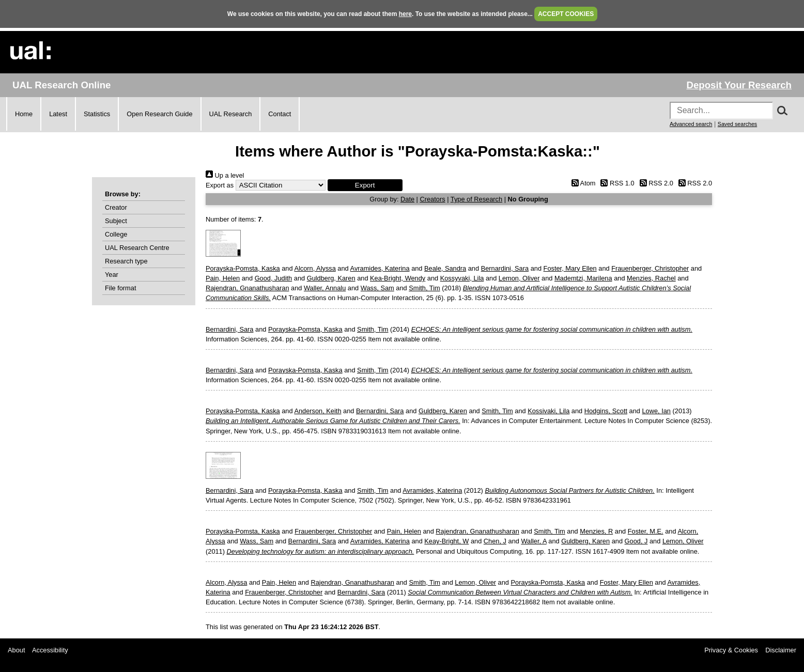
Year (112, 275)
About (16, 650)
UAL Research (231, 114)
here (405, 14)
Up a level (225, 175)
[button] (365, 185)
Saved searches (737, 124)
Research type (126, 261)
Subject (116, 221)
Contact (280, 114)
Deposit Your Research (739, 85)
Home (24, 114)
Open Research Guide (159, 114)
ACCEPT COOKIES (566, 14)
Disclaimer (781, 650)
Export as (220, 185)
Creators (433, 199)
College (116, 234)
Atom (582, 183)
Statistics (97, 114)
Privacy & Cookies (731, 650)
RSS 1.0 (616, 183)
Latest (58, 114)
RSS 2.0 (655, 183)
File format (120, 288)
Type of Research (476, 199)
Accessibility (50, 650)
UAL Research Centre (137, 248)
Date (407, 199)
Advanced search (691, 124)
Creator (116, 207)
